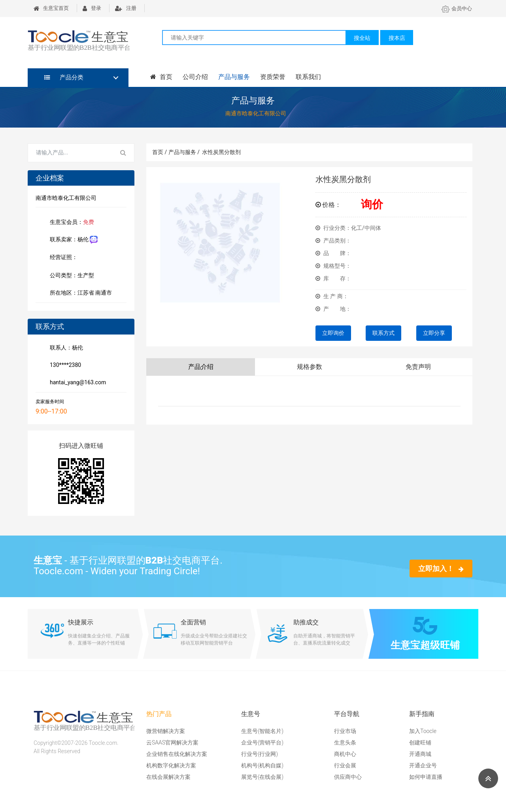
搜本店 (397, 38)
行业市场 (345, 731)
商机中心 (345, 754)
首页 (161, 77)
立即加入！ (441, 569)
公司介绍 (195, 77)
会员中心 (457, 8)
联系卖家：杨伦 (72, 240)
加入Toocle (423, 731)
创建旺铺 (420, 742)
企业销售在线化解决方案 (177, 754)
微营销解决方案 (166, 731)
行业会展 (345, 765)
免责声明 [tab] (418, 367)
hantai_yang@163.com (76, 383)
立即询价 (333, 333)
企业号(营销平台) (262, 742)
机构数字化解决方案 (171, 765)
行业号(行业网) (260, 754)
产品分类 (64, 77)
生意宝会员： (70, 223)
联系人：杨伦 (65, 348)
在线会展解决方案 (168, 777)
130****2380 (64, 366)
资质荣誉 (273, 77)
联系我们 (308, 77)
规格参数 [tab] (310, 367)
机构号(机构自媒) (262, 765)
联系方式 (383, 333)
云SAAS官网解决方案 (172, 742)
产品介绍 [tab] (201, 367)
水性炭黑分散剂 (221, 152)
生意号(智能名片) (262, 731)
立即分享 (434, 333)
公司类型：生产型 (70, 276)
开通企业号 (423, 765)
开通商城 (420, 754)
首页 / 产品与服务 (176, 152)
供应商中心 (348, 777)
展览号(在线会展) (262, 777)
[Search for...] (70, 153)
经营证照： (68, 258)
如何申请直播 (426, 777)
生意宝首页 (51, 8)
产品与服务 (234, 77)
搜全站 (362, 38)
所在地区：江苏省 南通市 (79, 293)
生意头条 (345, 742)
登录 (92, 8)
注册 (126, 8)
